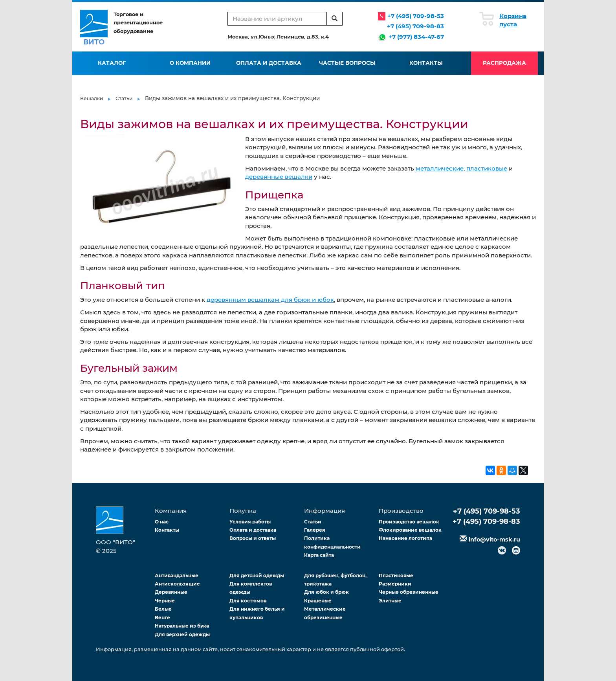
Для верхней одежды (182, 634)
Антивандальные (177, 575)
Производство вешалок (409, 522)
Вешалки (92, 98)
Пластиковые (396, 575)
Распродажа (504, 63)
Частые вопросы (347, 63)
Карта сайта (319, 555)
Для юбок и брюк (326, 592)
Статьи (124, 98)
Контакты (426, 63)
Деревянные (171, 592)
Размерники (395, 584)
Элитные (390, 601)
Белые (163, 609)
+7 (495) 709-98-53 (416, 16)
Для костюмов (248, 601)
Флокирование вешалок (410, 530)
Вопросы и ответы (253, 538)
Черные (165, 601)
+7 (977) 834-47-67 (416, 37)
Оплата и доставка (269, 63)
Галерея (315, 530)
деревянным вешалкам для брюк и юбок (270, 300)
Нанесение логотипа (405, 538)
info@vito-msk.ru (494, 540)
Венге (162, 618)
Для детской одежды (257, 575)
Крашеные (318, 601)
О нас (162, 522)
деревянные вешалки (279, 177)
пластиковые (487, 168)
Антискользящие (177, 584)
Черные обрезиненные (409, 592)
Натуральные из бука (182, 626)
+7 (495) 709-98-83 (415, 26)
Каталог (112, 63)
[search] (335, 19)
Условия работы (250, 522)
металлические (440, 168)
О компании (190, 63)
